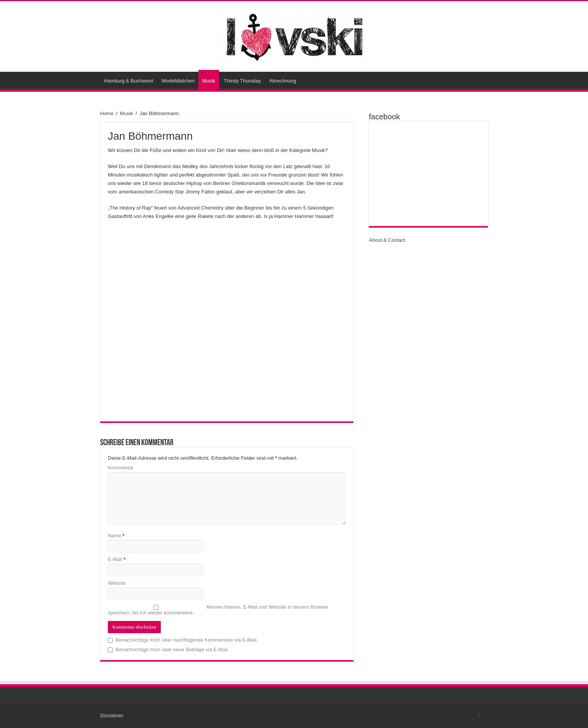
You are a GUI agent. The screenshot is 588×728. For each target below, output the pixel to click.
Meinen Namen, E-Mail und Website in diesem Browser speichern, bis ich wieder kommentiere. (218, 610)
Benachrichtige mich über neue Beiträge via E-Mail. (172, 650)
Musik (209, 81)
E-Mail (117, 559)
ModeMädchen (178, 81)
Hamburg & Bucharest (129, 81)
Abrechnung (282, 81)
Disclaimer (112, 716)
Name (116, 536)
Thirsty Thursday (242, 81)
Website (117, 583)
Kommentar (121, 468)
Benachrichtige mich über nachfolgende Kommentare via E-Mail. (187, 640)
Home (107, 113)
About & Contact (387, 240)
